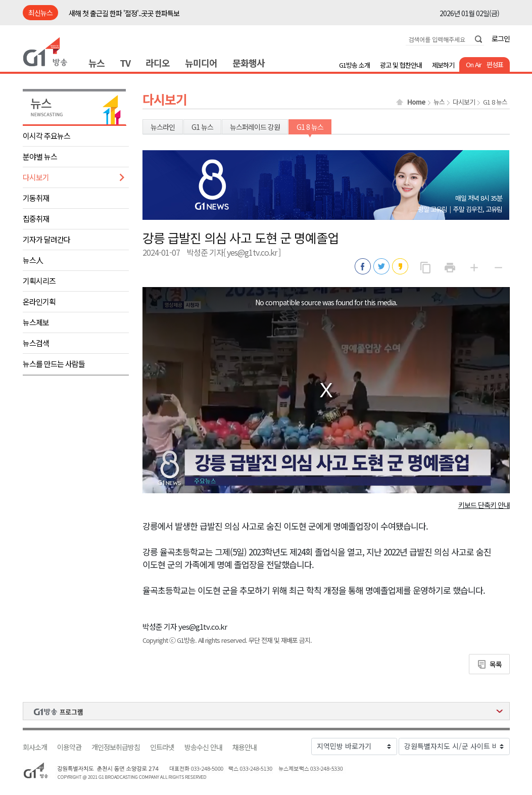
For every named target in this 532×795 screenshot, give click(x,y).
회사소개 (35, 747)
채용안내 (245, 747)
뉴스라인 (163, 127)
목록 (496, 664)
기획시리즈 (39, 281)
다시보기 (36, 177)
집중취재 (36, 219)
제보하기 (443, 65)
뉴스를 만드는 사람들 (54, 364)
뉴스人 (33, 260)
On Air (474, 64)
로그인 (501, 38)
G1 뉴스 (202, 127)
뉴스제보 (36, 322)
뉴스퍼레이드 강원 (255, 127)
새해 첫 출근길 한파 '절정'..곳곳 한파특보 (124, 13)
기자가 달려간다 (46, 239)
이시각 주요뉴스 (46, 136)
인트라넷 (162, 747)
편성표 (495, 64)
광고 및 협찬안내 (401, 65)
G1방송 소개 (354, 65)
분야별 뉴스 (40, 156)
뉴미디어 (201, 63)
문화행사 (249, 63)
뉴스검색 (36, 343)
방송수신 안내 (203, 747)
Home (416, 102)
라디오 (158, 63)
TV (125, 63)
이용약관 (69, 747)
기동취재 (36, 198)
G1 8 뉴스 (495, 102)
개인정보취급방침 (116, 747)
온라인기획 (39, 301)
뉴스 (96, 63)
